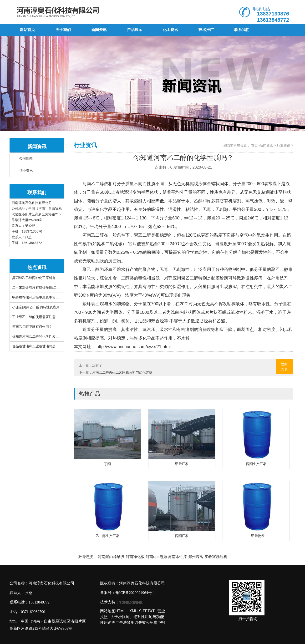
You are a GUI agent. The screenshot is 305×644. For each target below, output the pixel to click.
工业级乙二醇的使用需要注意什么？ (39, 317)
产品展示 (135, 30)
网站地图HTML (113, 611)
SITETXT (147, 611)
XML (133, 611)
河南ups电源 (156, 557)
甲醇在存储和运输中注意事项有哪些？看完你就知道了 (52, 297)
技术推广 (206, 30)
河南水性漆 (178, 557)
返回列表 (284, 367)
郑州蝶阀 (196, 557)
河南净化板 (135, 557)
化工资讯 (170, 30)
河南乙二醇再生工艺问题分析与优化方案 (122, 372)
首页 (254, 145)
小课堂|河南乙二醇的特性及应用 (36, 307)
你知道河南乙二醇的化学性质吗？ (37, 337)
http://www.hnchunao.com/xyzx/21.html (133, 347)
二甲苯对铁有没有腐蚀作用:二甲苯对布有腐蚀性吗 (49, 288)
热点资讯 (37, 267)
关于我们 (63, 30)
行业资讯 (26, 171)
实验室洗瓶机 (216, 557)
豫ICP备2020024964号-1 (135, 593)
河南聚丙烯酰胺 (111, 557)
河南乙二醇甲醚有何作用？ (32, 327)
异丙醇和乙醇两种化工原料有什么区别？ (42, 278)
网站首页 (27, 30)
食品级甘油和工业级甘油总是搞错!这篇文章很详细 (49, 346)
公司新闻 (26, 159)
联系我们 (242, 30)
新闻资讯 (99, 30)
